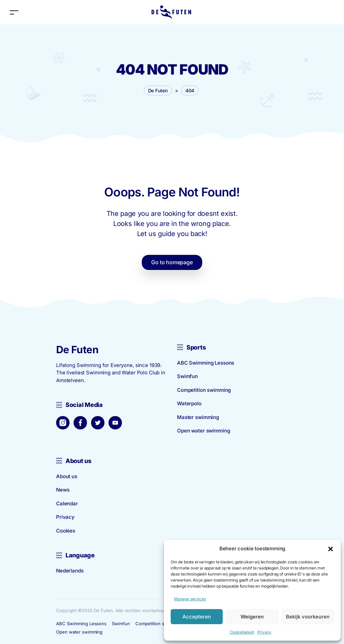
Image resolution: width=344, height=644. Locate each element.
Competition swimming (204, 390)
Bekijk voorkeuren (308, 617)
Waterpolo (189, 403)
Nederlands (70, 571)
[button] (331, 549)
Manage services (190, 599)
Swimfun (187, 376)
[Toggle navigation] (14, 12)
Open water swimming (203, 431)
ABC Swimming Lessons (206, 363)
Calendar (67, 503)
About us (67, 476)
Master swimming (198, 417)
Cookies (66, 531)
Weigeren (252, 617)
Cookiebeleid (242, 632)
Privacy (265, 632)
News (63, 490)
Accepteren (197, 617)
